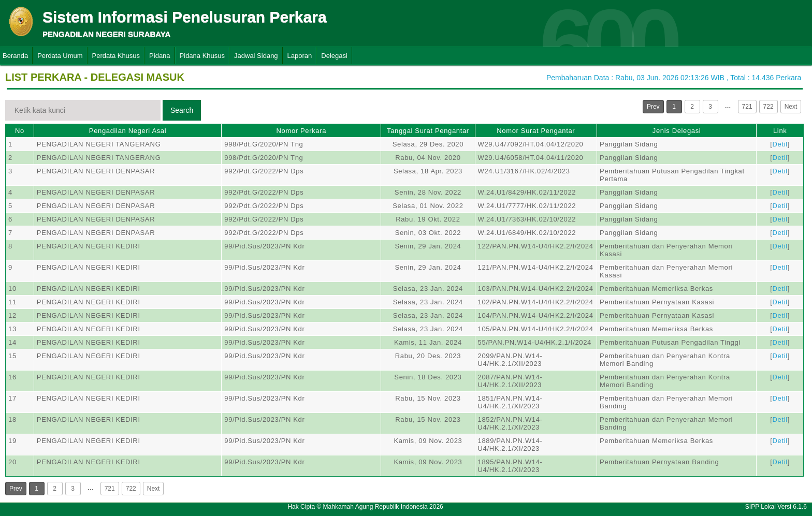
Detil (780, 144)
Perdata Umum (60, 56)
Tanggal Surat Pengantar (428, 131)
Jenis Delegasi (677, 131)
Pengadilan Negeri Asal (128, 131)
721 (747, 107)
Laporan (300, 56)
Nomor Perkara (301, 131)
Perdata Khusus (116, 56)
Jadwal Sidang (256, 56)
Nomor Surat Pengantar (536, 131)
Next (791, 107)
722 (769, 107)
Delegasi (334, 56)
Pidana (160, 56)
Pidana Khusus (202, 56)
